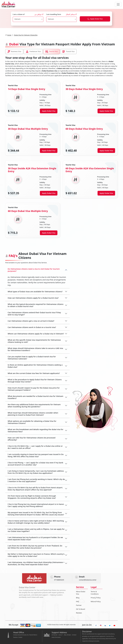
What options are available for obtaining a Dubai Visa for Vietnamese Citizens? (32, 422)
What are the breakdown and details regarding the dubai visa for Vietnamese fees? (35, 430)
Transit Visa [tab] (68, 52)
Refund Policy (96, 602)
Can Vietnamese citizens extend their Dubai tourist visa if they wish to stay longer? (34, 314)
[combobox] (28, 19)
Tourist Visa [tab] (51, 52)
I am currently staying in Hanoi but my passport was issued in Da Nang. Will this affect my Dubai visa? (36, 455)
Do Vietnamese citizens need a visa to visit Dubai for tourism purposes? (34, 270)
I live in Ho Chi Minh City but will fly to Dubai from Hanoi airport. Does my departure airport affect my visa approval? (35, 489)
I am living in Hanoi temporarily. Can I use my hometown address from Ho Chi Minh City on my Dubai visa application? (36, 472)
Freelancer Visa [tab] (33, 52)
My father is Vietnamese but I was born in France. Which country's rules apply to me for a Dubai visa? (36, 555)
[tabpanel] (61, 159)
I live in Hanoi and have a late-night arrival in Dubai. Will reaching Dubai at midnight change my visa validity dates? (36, 522)
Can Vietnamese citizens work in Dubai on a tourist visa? (32, 327)
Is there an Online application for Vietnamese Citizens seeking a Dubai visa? (35, 366)
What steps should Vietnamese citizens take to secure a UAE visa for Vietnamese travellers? (35, 349)
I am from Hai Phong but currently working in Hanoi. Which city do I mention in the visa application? (36, 480)
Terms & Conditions (95, 593)
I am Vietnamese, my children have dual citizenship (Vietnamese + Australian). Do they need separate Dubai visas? (36, 563)
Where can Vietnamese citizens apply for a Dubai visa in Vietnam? (36, 334)
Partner (79, 605)
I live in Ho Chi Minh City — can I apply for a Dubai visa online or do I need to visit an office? (35, 447)
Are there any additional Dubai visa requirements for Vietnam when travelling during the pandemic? (34, 405)
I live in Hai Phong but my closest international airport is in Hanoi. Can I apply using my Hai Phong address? (36, 505)
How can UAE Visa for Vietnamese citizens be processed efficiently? (32, 439)
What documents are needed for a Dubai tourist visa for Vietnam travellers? (35, 397)
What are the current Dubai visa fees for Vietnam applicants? (34, 373)
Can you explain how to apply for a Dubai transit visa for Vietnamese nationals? (32, 358)
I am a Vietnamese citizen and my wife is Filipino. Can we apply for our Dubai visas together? (36, 530)
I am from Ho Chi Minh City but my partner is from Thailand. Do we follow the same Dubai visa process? (35, 547)
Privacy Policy (96, 598)
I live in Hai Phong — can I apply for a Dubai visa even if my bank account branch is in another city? (35, 464)
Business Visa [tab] (14, 52)
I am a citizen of (28, 14)
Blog (78, 598)
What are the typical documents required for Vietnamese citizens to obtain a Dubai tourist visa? (36, 305)
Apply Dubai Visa (95, 19)
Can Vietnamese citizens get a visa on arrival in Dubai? (31, 321)
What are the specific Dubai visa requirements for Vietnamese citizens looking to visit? (34, 341)
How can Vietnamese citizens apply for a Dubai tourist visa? (33, 298)
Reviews (79, 613)
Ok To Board (81, 609)
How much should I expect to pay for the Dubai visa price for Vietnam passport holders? (34, 389)
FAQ (78, 602)
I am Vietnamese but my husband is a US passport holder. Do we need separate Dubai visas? (35, 538)
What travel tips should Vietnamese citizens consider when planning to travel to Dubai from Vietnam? (33, 414)
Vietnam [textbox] (17, 19)
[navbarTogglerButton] (118, 4)
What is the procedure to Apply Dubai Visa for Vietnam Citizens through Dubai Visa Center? (35, 381)
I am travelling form (62, 14)
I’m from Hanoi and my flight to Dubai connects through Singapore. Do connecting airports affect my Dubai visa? (32, 497)
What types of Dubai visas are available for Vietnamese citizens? (35, 291)
